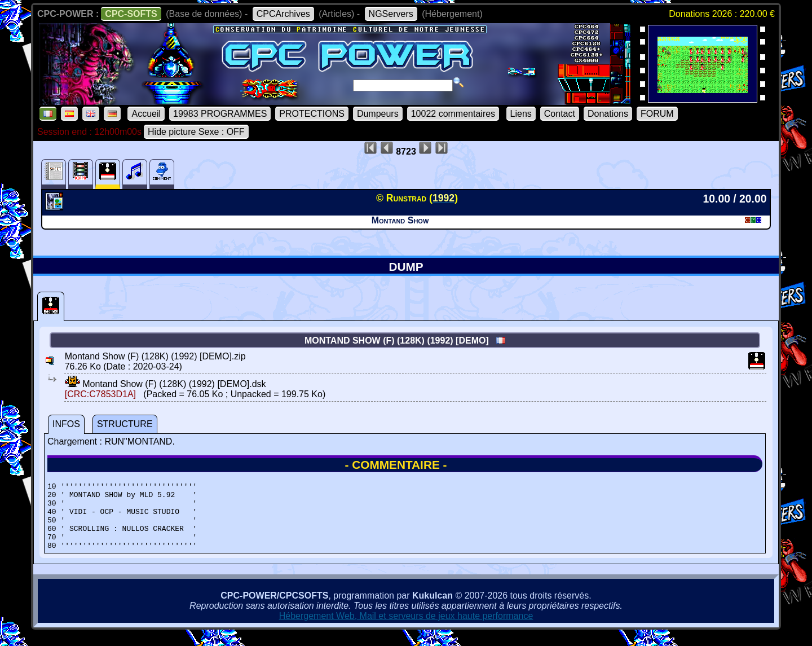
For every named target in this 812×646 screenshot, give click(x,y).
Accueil (146, 114)
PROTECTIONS (312, 114)
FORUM (657, 114)
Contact (560, 114)
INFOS (66, 424)
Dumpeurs (378, 114)
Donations (608, 114)
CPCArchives (283, 14)
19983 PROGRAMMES (220, 114)
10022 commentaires (453, 114)
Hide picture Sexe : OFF (196, 132)
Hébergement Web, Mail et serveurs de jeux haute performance (406, 629)
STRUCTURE (125, 424)
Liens (521, 114)
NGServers (391, 14)
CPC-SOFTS (131, 14)
